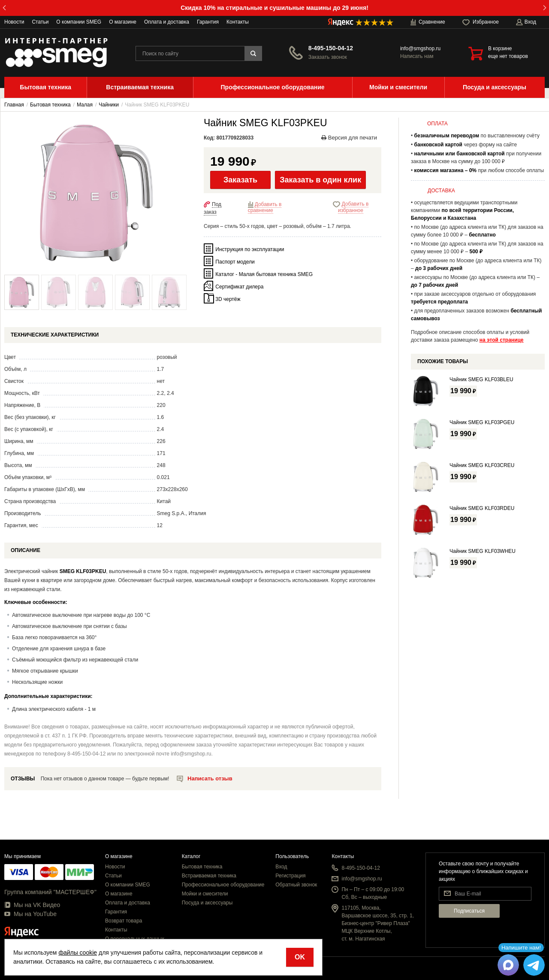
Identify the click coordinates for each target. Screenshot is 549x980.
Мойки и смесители (205, 894)
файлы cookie (78, 953)
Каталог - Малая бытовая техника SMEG (264, 274)
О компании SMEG (79, 22)
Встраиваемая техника (209, 876)
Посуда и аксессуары (207, 903)
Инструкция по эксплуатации (250, 249)
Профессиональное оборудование (223, 885)
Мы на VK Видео (32, 905)
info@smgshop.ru (420, 49)
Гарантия (208, 22)
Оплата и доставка (167, 22)
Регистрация (290, 876)
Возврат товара (124, 921)
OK (300, 957)
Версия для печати (349, 138)
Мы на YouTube (30, 914)
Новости (14, 22)
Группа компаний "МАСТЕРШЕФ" (50, 892)
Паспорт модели (235, 261)
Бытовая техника (202, 867)
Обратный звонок (296, 885)
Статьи (40, 22)
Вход (281, 867)
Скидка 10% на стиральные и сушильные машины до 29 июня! (274, 8)
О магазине (123, 22)
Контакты (238, 22)
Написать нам (417, 56)
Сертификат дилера (239, 286)
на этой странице (502, 340)
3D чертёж (228, 299)
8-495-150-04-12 (331, 48)
